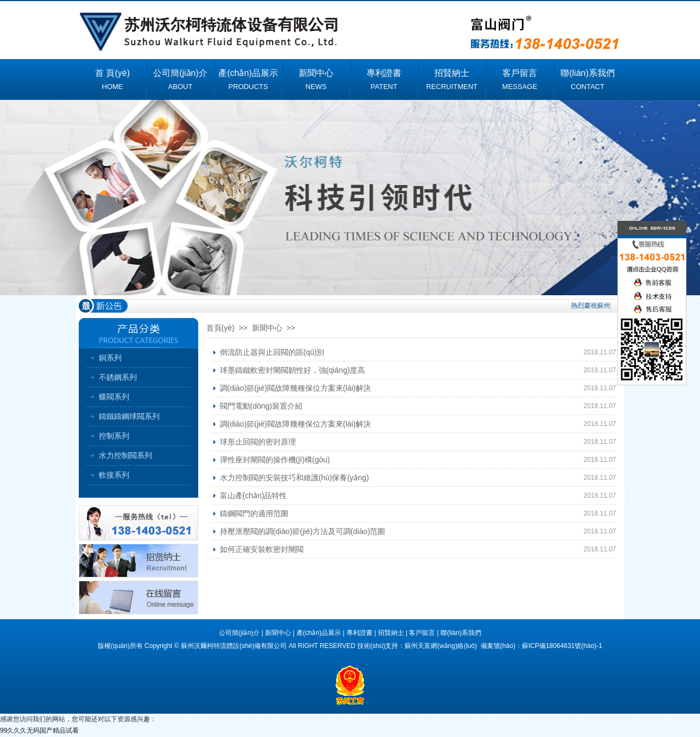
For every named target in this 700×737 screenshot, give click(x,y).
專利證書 (360, 633)
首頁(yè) (220, 328)
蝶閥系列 (114, 397)
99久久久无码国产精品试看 (39, 730)
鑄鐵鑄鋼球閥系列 (129, 416)
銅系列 (110, 358)
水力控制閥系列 (125, 455)
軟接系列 (114, 475)
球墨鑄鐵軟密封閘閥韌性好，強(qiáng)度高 (293, 370)
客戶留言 (422, 633)
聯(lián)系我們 (461, 633)
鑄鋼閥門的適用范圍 (254, 513)
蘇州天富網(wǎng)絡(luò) (442, 646)
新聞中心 (278, 633)
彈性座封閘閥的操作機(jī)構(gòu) (275, 460)
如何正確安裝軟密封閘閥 (262, 549)
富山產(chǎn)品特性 (254, 495)
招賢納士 (391, 633)
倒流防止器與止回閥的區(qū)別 (272, 352)
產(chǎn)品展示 (319, 633)
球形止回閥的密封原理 (258, 442)
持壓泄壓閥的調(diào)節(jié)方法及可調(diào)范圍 (303, 531)
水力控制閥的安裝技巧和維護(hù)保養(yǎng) (295, 478)
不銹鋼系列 (118, 377)
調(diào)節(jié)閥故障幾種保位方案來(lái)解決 (295, 388)
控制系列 (114, 436)
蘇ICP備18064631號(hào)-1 (562, 646)
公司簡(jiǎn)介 (239, 633)
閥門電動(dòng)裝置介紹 (261, 406)
